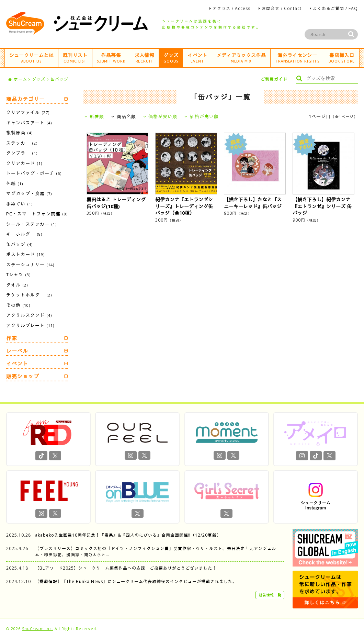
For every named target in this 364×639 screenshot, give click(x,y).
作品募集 (111, 58)
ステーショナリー (30, 265)
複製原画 (19, 133)
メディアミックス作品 (241, 58)
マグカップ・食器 (29, 193)
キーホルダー (24, 234)
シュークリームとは (31, 58)
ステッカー (22, 143)
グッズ (171, 58)
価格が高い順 (202, 117)
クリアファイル (28, 112)
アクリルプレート (30, 325)
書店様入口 (342, 58)
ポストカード (25, 254)
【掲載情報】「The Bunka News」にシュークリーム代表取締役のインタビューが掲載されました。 (136, 581)
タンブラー (22, 153)
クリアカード (24, 163)
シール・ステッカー (31, 224)
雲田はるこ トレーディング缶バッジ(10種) (116, 203)
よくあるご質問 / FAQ (335, 8)
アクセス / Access (231, 8)
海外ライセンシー (297, 58)
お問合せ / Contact (282, 8)
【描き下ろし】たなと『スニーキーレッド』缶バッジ (253, 203)
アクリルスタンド (29, 315)
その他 (18, 305)
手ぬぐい (19, 204)
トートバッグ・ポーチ (34, 173)
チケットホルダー (29, 295)
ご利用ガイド (274, 79)
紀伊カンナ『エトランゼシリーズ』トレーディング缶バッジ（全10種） (184, 206)
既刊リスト (75, 58)
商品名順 (124, 117)
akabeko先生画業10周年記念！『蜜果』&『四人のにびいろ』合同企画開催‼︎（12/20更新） (128, 535)
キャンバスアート (29, 123)
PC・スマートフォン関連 (37, 214)
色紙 (15, 183)
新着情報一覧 (270, 595)
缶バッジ (59, 79)
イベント (197, 58)
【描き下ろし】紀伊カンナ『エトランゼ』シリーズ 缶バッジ (322, 206)
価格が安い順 (160, 117)
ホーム (18, 79)
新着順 (94, 117)
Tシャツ (18, 274)
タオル (17, 285)
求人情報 (144, 58)
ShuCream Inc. (38, 629)
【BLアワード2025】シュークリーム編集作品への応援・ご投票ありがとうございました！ (126, 568)
